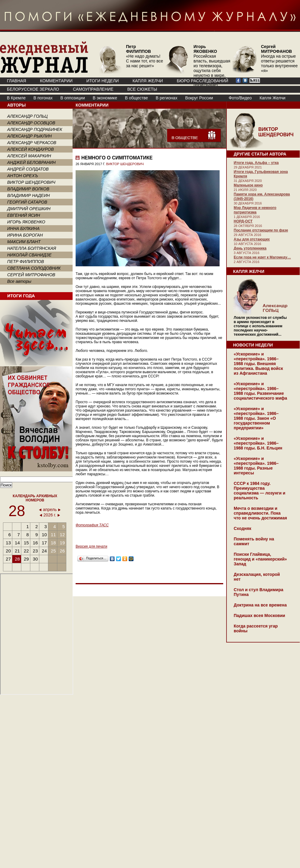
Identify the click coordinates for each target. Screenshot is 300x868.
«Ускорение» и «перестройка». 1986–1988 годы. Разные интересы (256, 466)
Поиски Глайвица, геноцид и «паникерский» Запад (260, 559)
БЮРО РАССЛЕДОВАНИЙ (202, 81)
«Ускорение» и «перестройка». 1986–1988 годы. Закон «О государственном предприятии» (256, 418)
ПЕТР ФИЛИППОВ (26, 262)
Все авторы (19, 281)
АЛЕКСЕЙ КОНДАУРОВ (30, 149)
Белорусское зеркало (33, 89)
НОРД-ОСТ (243, 221)
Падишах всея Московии (259, 615)
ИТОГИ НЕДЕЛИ (103, 81)
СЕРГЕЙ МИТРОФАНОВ (31, 275)
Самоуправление (93, 89)
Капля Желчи (272, 98)
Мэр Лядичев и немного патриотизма (255, 210)
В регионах (166, 98)
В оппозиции (73, 98)
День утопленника (250, 248)
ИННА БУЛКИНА (23, 228)
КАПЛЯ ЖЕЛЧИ (148, 81)
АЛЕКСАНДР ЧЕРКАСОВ (32, 143)
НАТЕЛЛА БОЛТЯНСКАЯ (32, 248)
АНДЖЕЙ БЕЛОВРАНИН (31, 162)
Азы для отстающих (252, 239)
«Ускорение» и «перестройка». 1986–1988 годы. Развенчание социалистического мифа (260, 391)
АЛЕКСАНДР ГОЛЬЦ (27, 116)
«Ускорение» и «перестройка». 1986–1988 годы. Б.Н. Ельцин (258, 443)
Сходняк (242, 528)
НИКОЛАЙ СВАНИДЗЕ (29, 255)
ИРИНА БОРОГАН (25, 235)
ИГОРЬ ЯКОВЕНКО (26, 222)
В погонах (43, 98)
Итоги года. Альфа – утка (256, 163)
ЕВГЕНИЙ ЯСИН (24, 215)
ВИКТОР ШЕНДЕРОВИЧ (31, 182)
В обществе (136, 98)
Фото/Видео (240, 98)
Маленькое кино (248, 185)
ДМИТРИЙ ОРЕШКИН (29, 209)
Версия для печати (91, 546)
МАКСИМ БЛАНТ (24, 242)
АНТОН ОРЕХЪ (23, 176)
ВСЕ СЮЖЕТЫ (142, 89)
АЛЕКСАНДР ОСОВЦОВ (31, 123)
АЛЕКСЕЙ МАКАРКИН (29, 156)
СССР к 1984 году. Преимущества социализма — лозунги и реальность (259, 491)
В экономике (105, 98)
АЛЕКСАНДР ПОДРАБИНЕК (35, 129)
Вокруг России (199, 98)
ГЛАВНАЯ (16, 81)
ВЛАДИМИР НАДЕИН (28, 195)
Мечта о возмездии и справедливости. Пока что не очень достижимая (260, 513)
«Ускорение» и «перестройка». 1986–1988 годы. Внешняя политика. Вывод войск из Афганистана (258, 364)
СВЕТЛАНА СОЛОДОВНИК (34, 268)
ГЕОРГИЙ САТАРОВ (27, 202)
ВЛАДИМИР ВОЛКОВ (28, 189)
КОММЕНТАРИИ (56, 81)
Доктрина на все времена (260, 605)
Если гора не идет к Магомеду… (262, 257)
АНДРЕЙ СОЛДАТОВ (28, 169)
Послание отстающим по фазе (261, 230)
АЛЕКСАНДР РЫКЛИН (29, 136)
